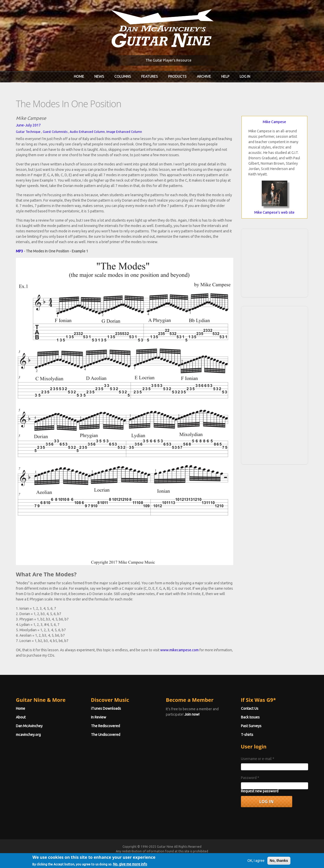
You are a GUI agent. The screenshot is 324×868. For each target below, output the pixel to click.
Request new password (260, 791)
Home (79, 76)
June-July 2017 (28, 125)
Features (150, 76)
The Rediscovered (105, 726)
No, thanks (279, 861)
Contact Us (250, 708)
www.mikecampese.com (179, 650)
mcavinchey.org (28, 735)
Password (250, 778)
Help (225, 76)
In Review (99, 717)
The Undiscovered (106, 735)
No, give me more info (130, 864)
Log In (245, 76)
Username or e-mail (258, 759)
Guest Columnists (55, 132)
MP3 (19, 251)
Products (177, 76)
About (21, 717)
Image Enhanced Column (124, 132)
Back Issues (250, 717)
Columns (123, 76)
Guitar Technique (28, 132)
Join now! (192, 714)
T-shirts (247, 735)
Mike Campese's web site (274, 212)
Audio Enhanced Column (87, 132)
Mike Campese (274, 122)
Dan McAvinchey (29, 726)
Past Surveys (251, 726)
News (99, 76)
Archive (204, 76)
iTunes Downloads (106, 708)
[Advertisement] (275, 262)
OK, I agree (256, 861)
